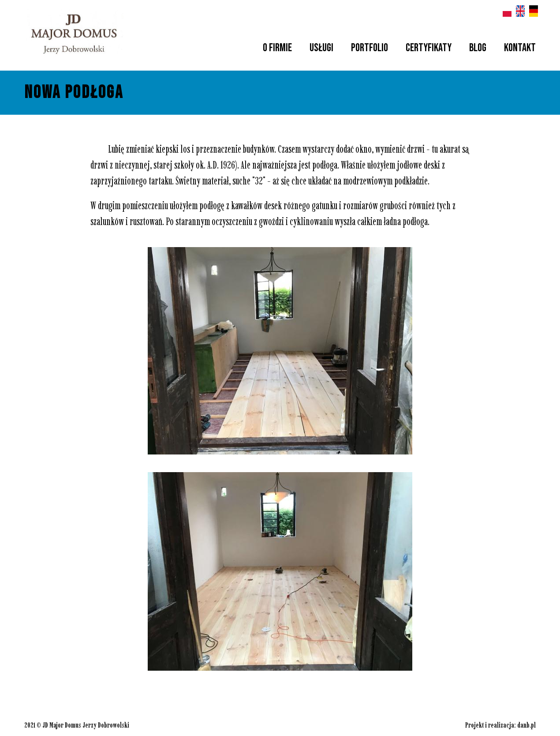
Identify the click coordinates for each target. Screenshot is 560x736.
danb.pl (526, 725)
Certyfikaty (429, 48)
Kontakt (520, 48)
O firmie (277, 48)
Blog (478, 48)
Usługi (321, 48)
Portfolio (370, 48)
